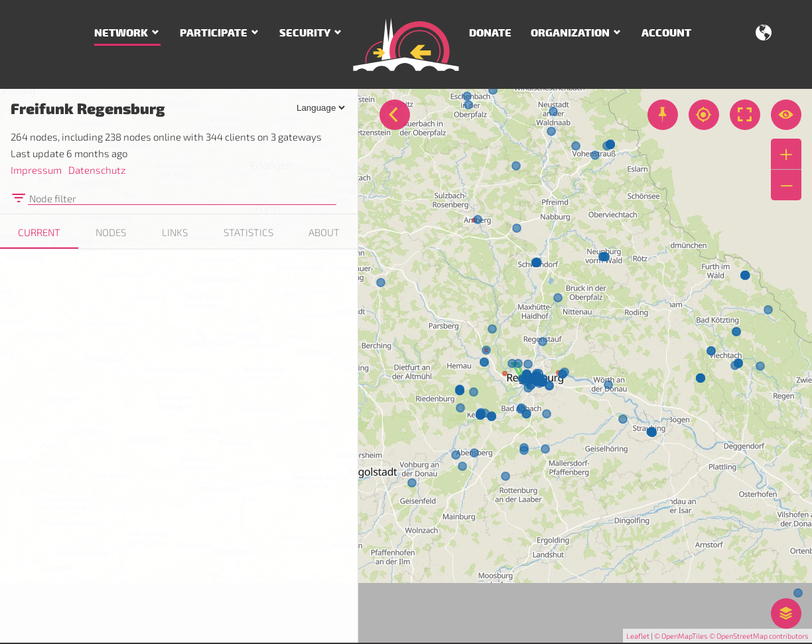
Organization (570, 33)
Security (305, 33)
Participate (214, 33)
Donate (490, 33)
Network (121, 33)
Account (666, 33)
